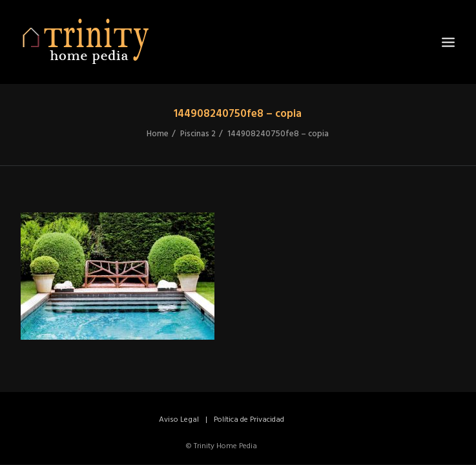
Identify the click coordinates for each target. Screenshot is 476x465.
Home (158, 134)
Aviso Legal (179, 420)
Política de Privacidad (249, 420)
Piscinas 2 (198, 134)
